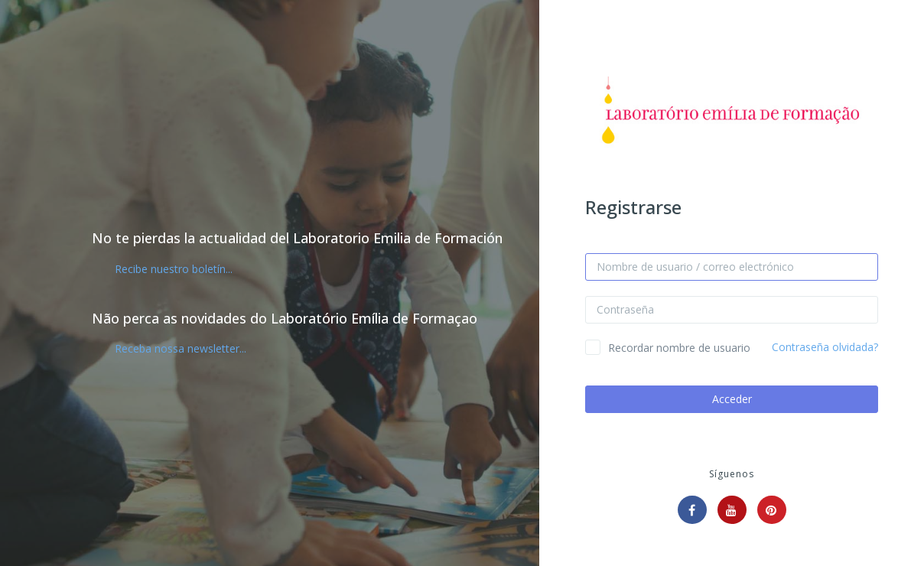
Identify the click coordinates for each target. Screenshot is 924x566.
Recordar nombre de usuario (679, 348)
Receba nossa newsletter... (181, 348)
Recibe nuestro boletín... (174, 269)
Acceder (732, 399)
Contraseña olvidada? (825, 347)
